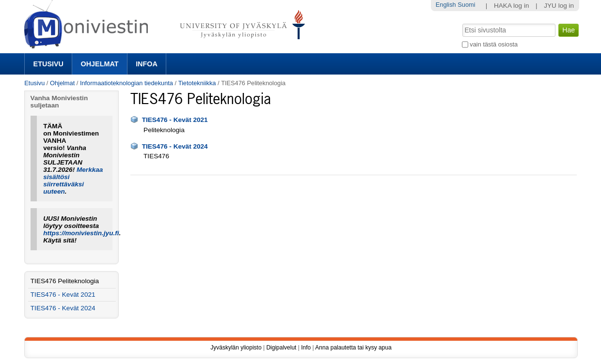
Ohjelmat (100, 64)
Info (306, 348)
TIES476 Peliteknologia (65, 281)
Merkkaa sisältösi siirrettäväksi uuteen (73, 181)
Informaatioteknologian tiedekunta (127, 83)
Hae (461, 23)
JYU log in (559, 6)
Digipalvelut (281, 348)
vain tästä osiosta (494, 44)
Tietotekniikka (197, 83)
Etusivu (48, 64)
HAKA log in (512, 6)
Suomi (466, 5)
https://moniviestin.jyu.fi (81, 233)
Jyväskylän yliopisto (236, 348)
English (446, 5)
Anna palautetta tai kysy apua (353, 348)
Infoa (147, 64)
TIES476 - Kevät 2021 (175, 120)
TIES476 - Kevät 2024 (175, 146)
